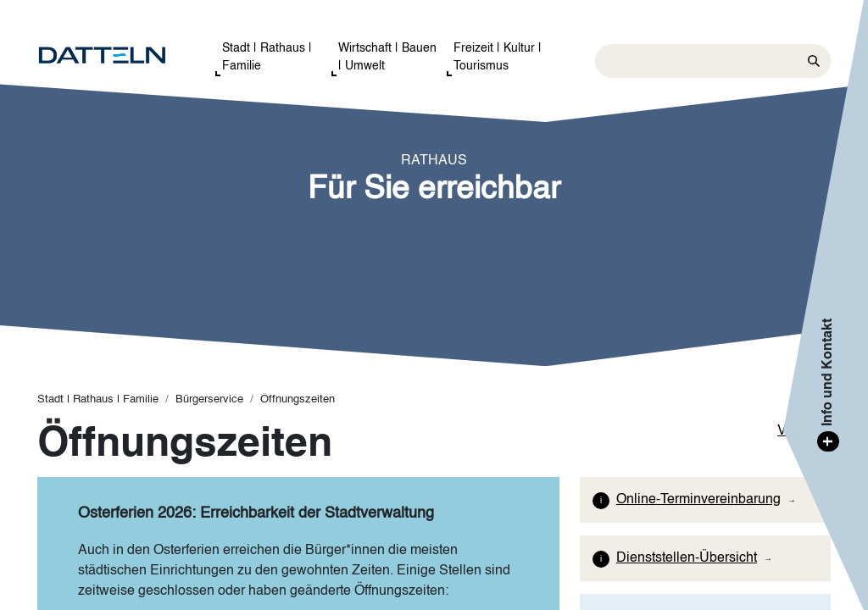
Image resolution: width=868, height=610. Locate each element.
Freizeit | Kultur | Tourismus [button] (498, 57)
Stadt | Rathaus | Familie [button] (267, 57)
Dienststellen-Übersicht (687, 558)
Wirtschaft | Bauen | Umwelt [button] (387, 57)
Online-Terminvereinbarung (698, 500)
